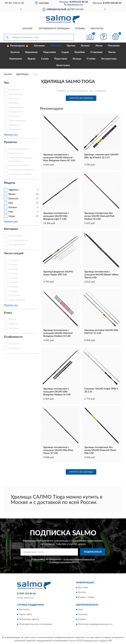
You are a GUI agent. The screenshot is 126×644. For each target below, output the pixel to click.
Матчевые (14, 99)
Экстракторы (109, 59)
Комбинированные (19, 149)
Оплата (82, 592)
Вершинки (31, 52)
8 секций (13, 287)
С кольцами (15, 348)
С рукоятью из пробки (20, 174)
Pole (11, 212)
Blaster (12, 194)
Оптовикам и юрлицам (54, 29)
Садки (65, 52)
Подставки (61, 59)
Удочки (71, 46)
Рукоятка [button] (10, 142)
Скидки (82, 619)
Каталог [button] (28, 29)
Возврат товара (86, 597)
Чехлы (112, 52)
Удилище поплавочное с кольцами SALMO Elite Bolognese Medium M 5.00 (57, 392)
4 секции (13, 269)
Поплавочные (16, 112)
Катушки (39, 46)
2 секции (13, 260)
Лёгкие (12, 319)
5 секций (13, 274)
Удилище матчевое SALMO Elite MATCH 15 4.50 (101, 332)
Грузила (15, 52)
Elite (11, 203)
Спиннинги (14, 116)
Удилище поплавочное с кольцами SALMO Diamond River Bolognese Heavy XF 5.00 (59, 158)
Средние (13, 324)
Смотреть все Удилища (81, 98)
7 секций (13, 282)
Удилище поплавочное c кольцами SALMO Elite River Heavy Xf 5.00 (58, 450)
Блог (81, 610)
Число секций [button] (14, 253)
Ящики (32, 59)
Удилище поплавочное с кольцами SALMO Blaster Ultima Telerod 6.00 (101, 275)
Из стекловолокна (18, 240)
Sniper (12, 216)
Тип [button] (6, 83)
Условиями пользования (60, 562)
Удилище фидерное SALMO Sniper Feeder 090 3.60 (58, 273)
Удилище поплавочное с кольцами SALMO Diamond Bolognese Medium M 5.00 (58, 333)
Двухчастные (16, 94)
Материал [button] (11, 229)
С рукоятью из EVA (19, 165)
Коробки (80, 52)
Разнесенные (15, 153)
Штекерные (15, 129)
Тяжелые (13, 328)
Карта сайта (25, 615)
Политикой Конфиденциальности (79, 559)
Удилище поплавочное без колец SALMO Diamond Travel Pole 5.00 (100, 450)
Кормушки (16, 59)
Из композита (16, 236)
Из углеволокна (17, 245)
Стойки (91, 59)
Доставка (83, 587)
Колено (85, 46)
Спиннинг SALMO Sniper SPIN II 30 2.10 (101, 390)
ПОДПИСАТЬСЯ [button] (93, 552)
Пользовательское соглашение (35, 624)
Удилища (56, 46)
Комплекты (15, 344)
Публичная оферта (29, 619)
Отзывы (80, 29)
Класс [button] (8, 313)
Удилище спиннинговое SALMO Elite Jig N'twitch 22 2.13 (101, 156)
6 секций (13, 278)
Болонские (14, 90)
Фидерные (14, 125)
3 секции (13, 265)
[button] (74, 4)
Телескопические (18, 121)
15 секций (14, 296)
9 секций (13, 291)
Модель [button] (10, 183)
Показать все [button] (11, 135)
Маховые (13, 103)
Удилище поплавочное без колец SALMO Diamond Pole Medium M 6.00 (99, 216)
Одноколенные (17, 300)
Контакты (97, 29)
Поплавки (114, 46)
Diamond (13, 199)
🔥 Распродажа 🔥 (17, 46)
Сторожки (96, 52)
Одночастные (16, 107)
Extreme (13, 207)
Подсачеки (50, 52)
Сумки (45, 59)
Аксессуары (63, 65)
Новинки (83, 615)
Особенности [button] (13, 337)
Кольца (77, 59)
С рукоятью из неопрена (21, 170)
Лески (99, 46)
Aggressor (14, 190)
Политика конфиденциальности (95, 624)
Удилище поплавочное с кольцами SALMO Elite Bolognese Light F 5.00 (56, 216)
